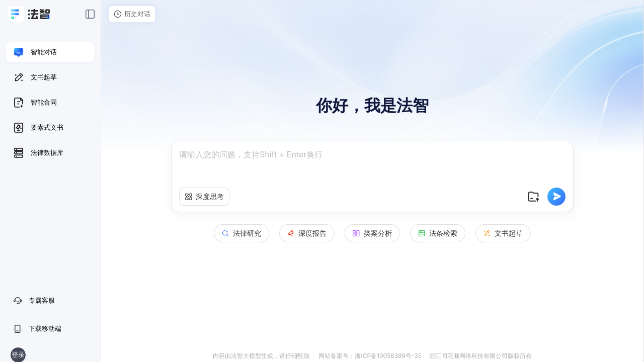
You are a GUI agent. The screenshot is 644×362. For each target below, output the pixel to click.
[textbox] (372, 165)
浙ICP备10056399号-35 (388, 356)
